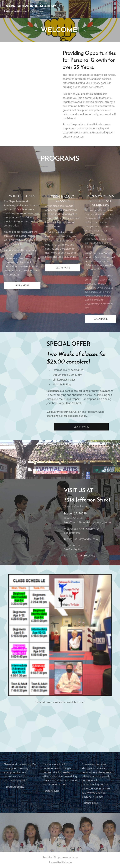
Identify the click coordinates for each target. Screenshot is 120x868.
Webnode (67, 862)
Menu (113, 9)
